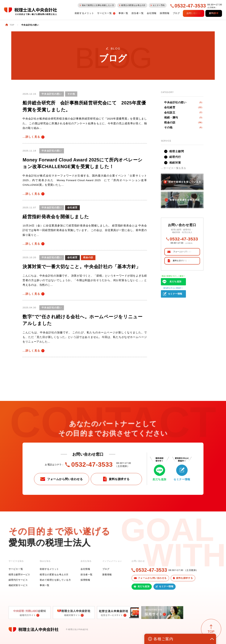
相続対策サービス (18, 585)
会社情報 (85, 569)
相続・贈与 (184, 118)
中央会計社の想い (184, 103)
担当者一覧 (87, 575)
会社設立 (184, 113)
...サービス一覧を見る (174, 168)
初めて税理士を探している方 (55, 580)
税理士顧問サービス (19, 575)
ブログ (106, 569)
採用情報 (85, 580)
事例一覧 (44, 585)
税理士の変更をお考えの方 (54, 575)
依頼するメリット (49, 569)
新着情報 (107, 575)
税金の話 (184, 123)
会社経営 (184, 107)
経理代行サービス (18, 580)
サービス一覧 (16, 569)
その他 (184, 128)
